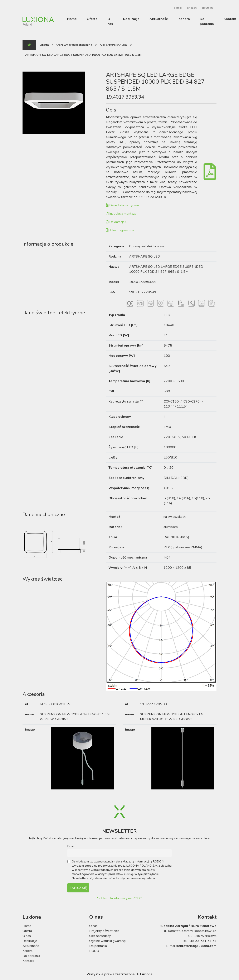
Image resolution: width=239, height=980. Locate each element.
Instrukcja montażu (121, 214)
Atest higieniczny (120, 230)
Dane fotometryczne (122, 205)
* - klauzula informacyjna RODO (119, 898)
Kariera (184, 19)
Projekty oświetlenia (104, 931)
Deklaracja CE (118, 222)
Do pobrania (207, 21)
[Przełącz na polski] (177, 8)
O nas (110, 21)
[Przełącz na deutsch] (207, 8)
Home (72, 19)
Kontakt (230, 19)
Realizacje (131, 19)
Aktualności (159, 19)
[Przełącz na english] (191, 8)
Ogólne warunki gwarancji (108, 941)
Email (71, 846)
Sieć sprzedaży (100, 936)
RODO (94, 951)
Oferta (92, 19)
